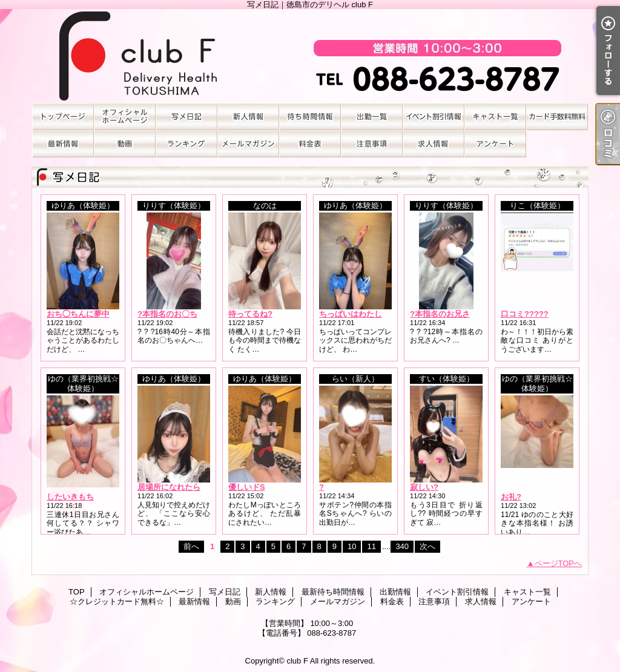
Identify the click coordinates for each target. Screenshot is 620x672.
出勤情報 (372, 117)
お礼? (511, 497)
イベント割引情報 (434, 117)
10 (352, 546)
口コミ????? (525, 314)
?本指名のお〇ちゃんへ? (182, 314)
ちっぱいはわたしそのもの (366, 314)
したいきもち (70, 497)
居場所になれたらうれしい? (187, 487)
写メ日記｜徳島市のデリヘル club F (310, 56)
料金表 (310, 144)
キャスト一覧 (495, 117)
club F (297, 661)
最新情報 (63, 144)
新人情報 (248, 117)
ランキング (186, 144)
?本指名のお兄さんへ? (450, 314)
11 (371, 546)
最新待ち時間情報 (310, 117)
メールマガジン (248, 144)
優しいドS (247, 487)
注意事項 (372, 144)
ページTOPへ (559, 563)
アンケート (495, 144)
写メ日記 (186, 117)
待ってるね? (250, 314)
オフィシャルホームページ (125, 117)
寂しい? (424, 487)
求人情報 (434, 144)
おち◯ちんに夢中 (78, 314)
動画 (125, 144)
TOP (63, 117)
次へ (427, 546)
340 (402, 546)
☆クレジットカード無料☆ (557, 117)
